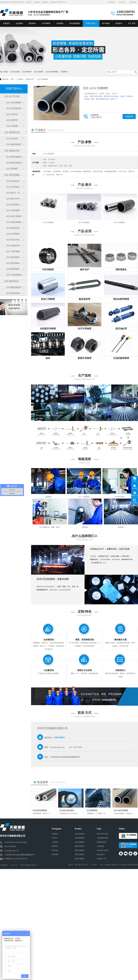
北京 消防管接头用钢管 (15, 263)
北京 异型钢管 (12, 169)
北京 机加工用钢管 (14, 216)
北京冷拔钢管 (39, 72)
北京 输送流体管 (13, 228)
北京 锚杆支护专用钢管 (15, 199)
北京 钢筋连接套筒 (14, 287)
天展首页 (6, 23)
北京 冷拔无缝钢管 (14, 103)
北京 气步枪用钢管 (14, 275)
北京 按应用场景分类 (14, 175)
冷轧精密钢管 (75, 23)
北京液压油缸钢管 (67, 810)
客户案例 (106, 23)
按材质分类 (30, 79)
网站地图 (133, 2)
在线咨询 (129, 116)
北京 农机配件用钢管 (15, 246)
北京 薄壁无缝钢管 (14, 163)
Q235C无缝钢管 (42, 79)
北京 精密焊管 (12, 120)
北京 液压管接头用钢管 (15, 205)
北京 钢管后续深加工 (15, 293)
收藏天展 (112, 2)
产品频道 (20, 79)
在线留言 (122, 2)
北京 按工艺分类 (12, 96)
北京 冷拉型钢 (12, 126)
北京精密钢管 (92, 810)
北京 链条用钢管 (13, 257)
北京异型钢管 (27, 72)
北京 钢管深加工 (12, 281)
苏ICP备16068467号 (82, 865)
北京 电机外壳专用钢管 (15, 240)
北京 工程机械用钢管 (15, 251)
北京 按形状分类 (12, 151)
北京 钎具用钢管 (13, 234)
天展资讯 (119, 23)
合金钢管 (19, 23)
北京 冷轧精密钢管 (14, 108)
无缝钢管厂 (65, 72)
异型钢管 (32, 23)
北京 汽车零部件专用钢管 (15, 187)
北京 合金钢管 (12, 138)
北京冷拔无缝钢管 (121, 810)
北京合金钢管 (15, 72)
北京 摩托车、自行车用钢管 (15, 193)
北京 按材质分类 (12, 132)
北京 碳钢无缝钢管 (14, 144)
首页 (12, 79)
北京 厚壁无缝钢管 (14, 157)
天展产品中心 (91, 23)
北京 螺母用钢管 (13, 269)
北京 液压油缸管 (13, 181)
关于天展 (132, 23)
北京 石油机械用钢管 (15, 210)
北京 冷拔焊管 (12, 114)
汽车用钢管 (46, 23)
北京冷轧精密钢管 (52, 72)
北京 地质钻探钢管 (14, 222)
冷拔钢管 (60, 23)
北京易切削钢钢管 (40, 810)
